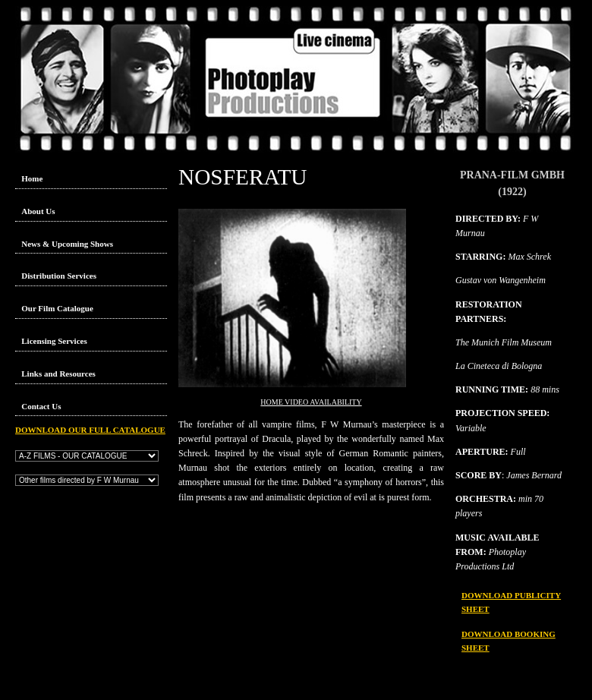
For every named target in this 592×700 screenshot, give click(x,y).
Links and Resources (58, 374)
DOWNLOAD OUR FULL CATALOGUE (90, 430)
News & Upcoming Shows (67, 244)
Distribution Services (59, 276)
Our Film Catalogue (57, 308)
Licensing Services (54, 341)
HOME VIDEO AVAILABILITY (311, 402)
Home (32, 178)
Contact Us (41, 406)
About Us (38, 211)
